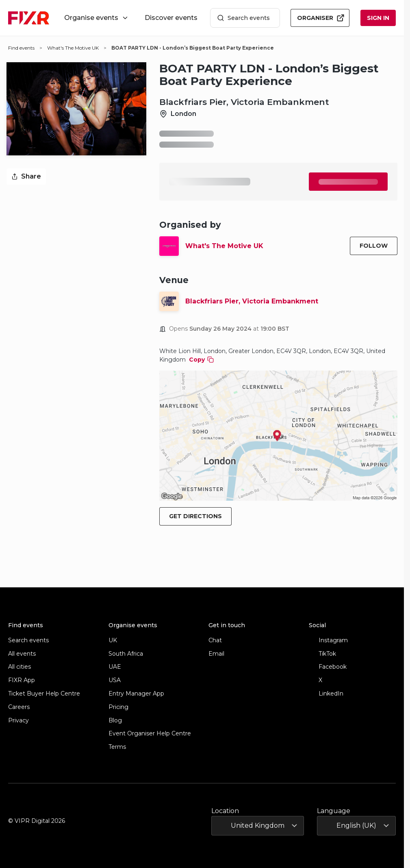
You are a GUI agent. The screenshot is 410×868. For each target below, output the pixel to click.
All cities (20, 667)
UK (113, 640)
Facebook (328, 667)
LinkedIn (326, 694)
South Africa (126, 654)
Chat (215, 640)
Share (26, 176)
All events (22, 654)
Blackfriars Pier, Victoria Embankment (252, 301)
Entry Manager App (136, 694)
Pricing (118, 707)
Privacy (18, 721)
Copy (201, 360)
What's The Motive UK (224, 246)
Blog (115, 721)
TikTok (322, 654)
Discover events (171, 18)
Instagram (328, 640)
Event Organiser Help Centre (150, 734)
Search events (243, 18)
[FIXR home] (29, 18)
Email (216, 654)
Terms (117, 747)
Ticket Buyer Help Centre (44, 694)
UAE (115, 667)
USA (115, 680)
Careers (19, 707)
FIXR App (22, 680)
